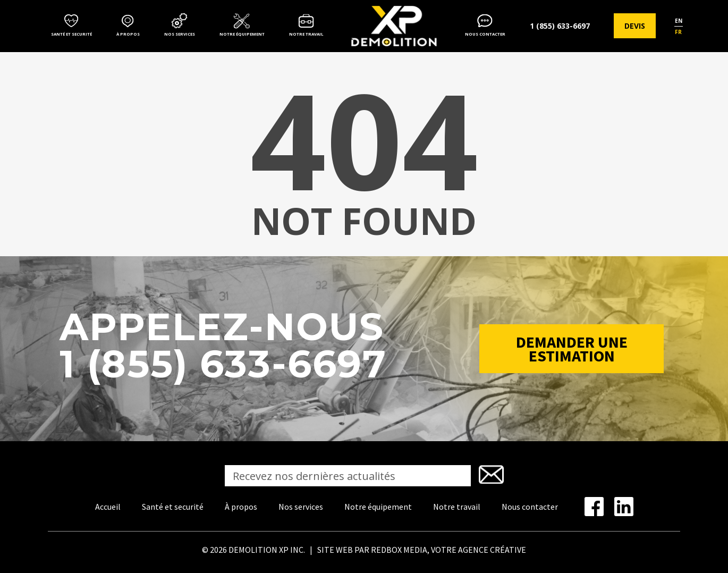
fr (678, 32)
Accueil (108, 507)
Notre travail (306, 34)
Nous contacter (485, 34)
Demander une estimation (572, 349)
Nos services (180, 34)
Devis (635, 26)
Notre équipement (242, 34)
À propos (128, 34)
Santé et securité (71, 34)
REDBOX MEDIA (399, 550)
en (679, 21)
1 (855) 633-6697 (560, 26)
